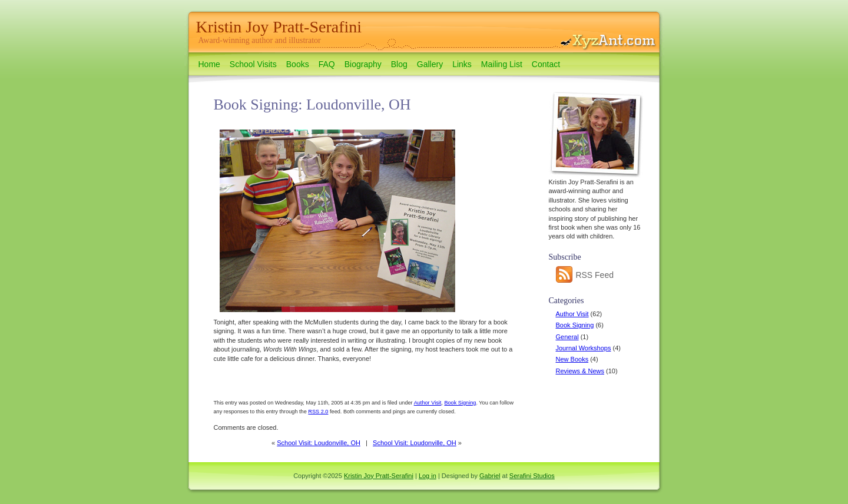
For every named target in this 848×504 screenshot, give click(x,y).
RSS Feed (585, 275)
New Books (572, 359)
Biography (363, 64)
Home (209, 64)
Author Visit (572, 314)
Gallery (430, 64)
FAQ (327, 64)
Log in (428, 476)
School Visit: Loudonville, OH (319, 443)
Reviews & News (580, 371)
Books (298, 64)
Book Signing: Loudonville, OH (312, 105)
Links (462, 64)
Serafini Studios (532, 476)
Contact (546, 64)
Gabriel (490, 476)
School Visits (253, 64)
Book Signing (575, 325)
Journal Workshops (584, 348)
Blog (399, 64)
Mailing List (502, 64)
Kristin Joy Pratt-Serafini (279, 27)
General (567, 337)
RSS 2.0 (318, 412)
